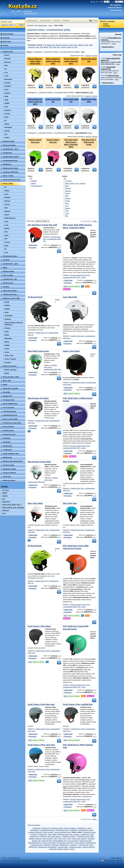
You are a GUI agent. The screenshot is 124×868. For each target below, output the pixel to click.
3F (45, 45)
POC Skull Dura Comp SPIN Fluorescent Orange (76, 547)
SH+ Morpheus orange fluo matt (42, 225)
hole (41, 860)
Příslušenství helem (89, 832)
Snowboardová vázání (47, 830)
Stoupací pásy (34, 836)
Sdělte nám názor (113, 76)
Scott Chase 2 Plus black (39, 626)
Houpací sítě (36, 841)
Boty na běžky (75, 834)
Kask (37, 47)
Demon (71, 45)
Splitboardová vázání (86, 830)
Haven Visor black (71, 351)
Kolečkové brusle (37, 845)
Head (69, 47)
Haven (86, 45)
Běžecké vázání (63, 834)
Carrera (63, 47)
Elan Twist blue (70, 503)
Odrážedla (55, 845)
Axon (54, 45)
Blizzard (59, 45)
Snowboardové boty (62, 830)
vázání (19, 860)
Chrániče (34, 834)
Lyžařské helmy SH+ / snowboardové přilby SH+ (52, 239)
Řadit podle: (38, 221)
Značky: (5, 487)
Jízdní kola (53, 849)
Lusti (41, 47)
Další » (95, 221)
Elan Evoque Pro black (38, 398)
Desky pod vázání (70, 828)
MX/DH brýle (33, 847)
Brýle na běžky (48, 832)
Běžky (55, 834)
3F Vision (69, 181)
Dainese (65, 45)
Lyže (14, 860)
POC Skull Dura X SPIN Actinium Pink (78, 746)
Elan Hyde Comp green (38, 351)
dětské (34, 183)
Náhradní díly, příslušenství (48, 847)
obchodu (95, 56)
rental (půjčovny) (37, 186)
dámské (34, 181)
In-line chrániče (80, 843)
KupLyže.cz (16, 858)
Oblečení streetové (35, 839)
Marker (46, 47)
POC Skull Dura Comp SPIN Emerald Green (76, 628)
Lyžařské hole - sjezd (45, 834)
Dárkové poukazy (63, 849)
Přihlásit (106, 24)
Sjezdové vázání (57, 828)
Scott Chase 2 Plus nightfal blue (78, 704)
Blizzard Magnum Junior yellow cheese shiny (35, 61)
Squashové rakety (75, 847)
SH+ (59, 47)
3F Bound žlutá (35, 546)
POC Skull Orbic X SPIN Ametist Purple (89, 142)
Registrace (107, 26)
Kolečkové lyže (91, 843)
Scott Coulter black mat (89, 60)
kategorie (88, 56)
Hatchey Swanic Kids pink (53, 141)
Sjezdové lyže (46, 828)
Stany (69, 839)
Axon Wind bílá (70, 297)
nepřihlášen (111, 21)
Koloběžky (47, 845)
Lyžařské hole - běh (87, 834)
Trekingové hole (47, 841)
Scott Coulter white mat (71, 101)
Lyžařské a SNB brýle (35, 832)
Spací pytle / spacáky (79, 839)
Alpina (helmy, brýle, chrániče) (75, 183)
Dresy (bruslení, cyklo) (50, 839)
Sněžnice (43, 836)
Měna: (105, 2)
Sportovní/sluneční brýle (63, 832)
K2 (72, 47)
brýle (37, 860)
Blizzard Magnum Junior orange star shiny (53, 61)
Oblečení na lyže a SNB (86, 836)
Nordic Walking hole (60, 841)
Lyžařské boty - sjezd (84, 828)
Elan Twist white (35, 503)
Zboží (50, 26)
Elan (76, 45)
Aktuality (118, 34)
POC (51, 47)
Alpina (49, 45)
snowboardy (26, 860)
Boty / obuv (62, 839)
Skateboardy (64, 845)
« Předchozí (36, 828)
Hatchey (81, 45)
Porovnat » (33, 248)
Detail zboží (33, 245)
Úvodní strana (42, 26)
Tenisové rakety (63, 847)
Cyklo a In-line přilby (49, 843)
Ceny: (117, 2)
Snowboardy (35, 830)
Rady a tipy (117, 55)
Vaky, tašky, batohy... (55, 836)
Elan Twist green (71, 462)
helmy (32, 860)
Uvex (76, 47)
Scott (55, 47)
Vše (31, 178)
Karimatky (91, 839)
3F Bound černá (35, 297)
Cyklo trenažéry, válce (86, 845)
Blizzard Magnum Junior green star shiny (71, 61)
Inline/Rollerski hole (35, 843)
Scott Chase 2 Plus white (89, 101)
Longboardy (73, 845)
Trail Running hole (85, 841)
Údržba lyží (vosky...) (70, 836)
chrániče (46, 860)
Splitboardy (74, 830)
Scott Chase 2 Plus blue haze (41, 704)
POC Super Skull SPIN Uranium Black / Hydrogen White (71, 143)
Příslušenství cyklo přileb (65, 843)
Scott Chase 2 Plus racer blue (41, 745)
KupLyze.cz (19, 10)
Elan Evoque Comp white (39, 462)
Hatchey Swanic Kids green (35, 141)
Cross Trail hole (73, 841)
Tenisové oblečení (88, 847)
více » (114, 44)
